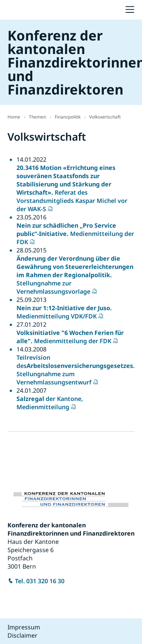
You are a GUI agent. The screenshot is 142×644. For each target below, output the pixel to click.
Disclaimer (22, 635)
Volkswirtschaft (105, 117)
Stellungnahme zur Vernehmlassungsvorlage (75, 275)
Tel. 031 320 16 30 (40, 581)
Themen (37, 117)
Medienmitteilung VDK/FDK (64, 312)
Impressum (24, 627)
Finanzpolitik (68, 117)
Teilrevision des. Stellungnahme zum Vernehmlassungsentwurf (75, 370)
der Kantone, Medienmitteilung (50, 403)
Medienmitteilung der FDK (75, 234)
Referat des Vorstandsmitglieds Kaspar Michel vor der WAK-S (72, 188)
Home (14, 117)
